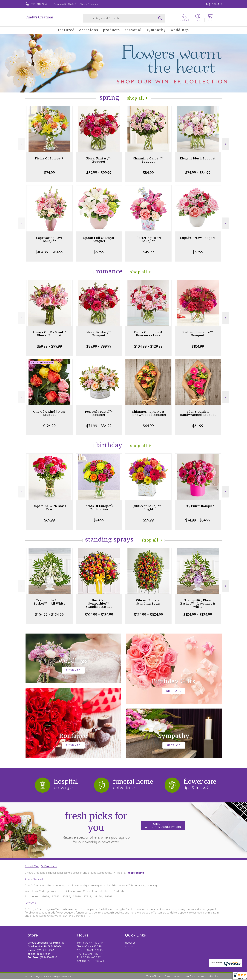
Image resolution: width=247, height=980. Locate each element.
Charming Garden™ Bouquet (148, 160)
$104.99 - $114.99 (49, 252)
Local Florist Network (195, 977)
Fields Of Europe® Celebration (99, 508)
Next (226, 144)
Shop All (136, 98)
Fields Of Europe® (49, 158)
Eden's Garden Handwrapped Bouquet (198, 413)
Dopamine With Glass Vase (49, 508)
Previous (21, 144)
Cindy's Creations (40, 17)
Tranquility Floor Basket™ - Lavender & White (198, 604)
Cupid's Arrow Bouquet (198, 238)
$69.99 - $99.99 (49, 346)
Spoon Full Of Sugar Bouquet (99, 239)
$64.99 (148, 426)
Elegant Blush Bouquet (198, 158)
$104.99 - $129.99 (148, 346)
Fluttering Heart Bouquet (148, 239)
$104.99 (198, 346)
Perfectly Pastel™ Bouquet (99, 413)
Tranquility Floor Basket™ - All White (49, 602)
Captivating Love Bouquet (49, 239)
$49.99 (148, 252)
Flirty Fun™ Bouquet (198, 506)
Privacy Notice (172, 977)
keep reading (136, 873)
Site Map (214, 977)
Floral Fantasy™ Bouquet (99, 160)
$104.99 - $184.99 (99, 614)
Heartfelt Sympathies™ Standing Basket (99, 604)
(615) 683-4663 (39, 4)
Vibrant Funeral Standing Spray (148, 602)
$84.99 (148, 173)
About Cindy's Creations (41, 866)
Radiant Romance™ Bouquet (198, 334)
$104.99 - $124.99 (49, 614)
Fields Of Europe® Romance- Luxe (148, 334)
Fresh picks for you (96, 827)
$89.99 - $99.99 (99, 173)
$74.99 (49, 173)
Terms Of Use (153, 977)
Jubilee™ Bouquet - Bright (148, 508)
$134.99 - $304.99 (148, 614)
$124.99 (49, 426)
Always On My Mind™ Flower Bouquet (49, 334)
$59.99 (99, 252)
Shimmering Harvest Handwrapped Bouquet (148, 413)
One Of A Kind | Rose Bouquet (49, 413)
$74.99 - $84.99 (198, 173)
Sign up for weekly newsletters (163, 826)
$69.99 (49, 520)
